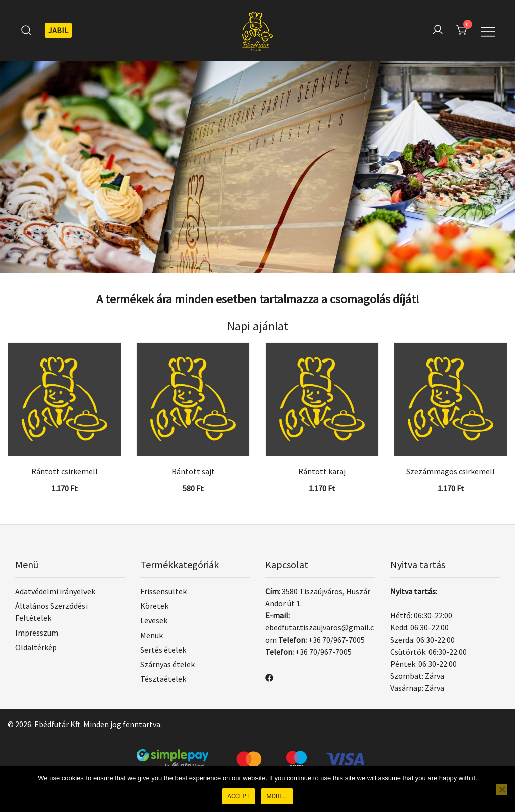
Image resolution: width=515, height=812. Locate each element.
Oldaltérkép (36, 647)
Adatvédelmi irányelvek (55, 591)
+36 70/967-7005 (336, 640)
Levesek (154, 620)
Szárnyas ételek (167, 664)
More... (277, 796)
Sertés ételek (163, 650)
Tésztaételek (163, 679)
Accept (239, 796)
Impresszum (37, 633)
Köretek (154, 606)
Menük (152, 635)
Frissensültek (163, 591)
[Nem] (502, 789)
